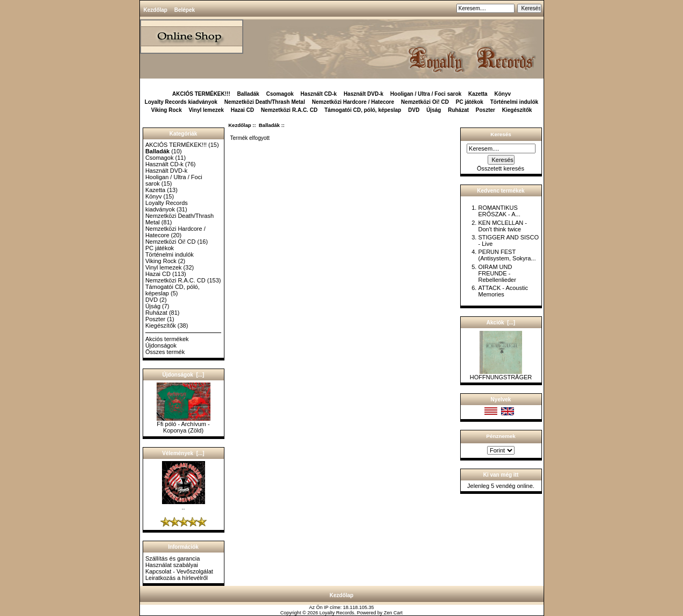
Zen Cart (393, 613)
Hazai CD (242, 110)
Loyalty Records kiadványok (181, 102)
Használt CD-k (318, 94)
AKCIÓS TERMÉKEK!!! (201, 94)
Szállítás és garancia (173, 558)
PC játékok (470, 102)
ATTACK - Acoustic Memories (503, 291)
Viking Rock (167, 110)
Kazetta (478, 94)
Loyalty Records (337, 613)
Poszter (485, 110)
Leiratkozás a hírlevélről (177, 578)
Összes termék (165, 352)
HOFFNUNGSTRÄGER (501, 374)
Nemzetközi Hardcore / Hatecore (353, 102)
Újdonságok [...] (184, 375)
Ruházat (458, 110)
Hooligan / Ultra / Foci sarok (426, 94)
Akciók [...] (501, 323)
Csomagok (280, 94)
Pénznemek (501, 436)
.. (184, 505)
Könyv (502, 94)
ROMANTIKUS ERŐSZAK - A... (499, 211)
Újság (434, 110)
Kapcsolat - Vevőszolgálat (179, 571)
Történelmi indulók (514, 102)
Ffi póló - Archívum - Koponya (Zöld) (184, 424)
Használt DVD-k (363, 94)
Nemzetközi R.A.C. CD (289, 110)
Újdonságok (161, 345)
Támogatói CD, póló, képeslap (363, 110)
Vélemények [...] (183, 453)
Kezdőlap (156, 10)
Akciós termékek (167, 339)
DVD (414, 110)
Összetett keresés (501, 168)
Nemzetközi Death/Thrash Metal (265, 102)
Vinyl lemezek (206, 110)
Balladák (269, 125)
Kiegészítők (517, 110)
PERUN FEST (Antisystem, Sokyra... (507, 255)
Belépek (185, 10)
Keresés (501, 134)
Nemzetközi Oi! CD (425, 102)
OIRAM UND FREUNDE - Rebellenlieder (497, 273)
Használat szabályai (172, 565)
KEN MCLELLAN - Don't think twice (502, 226)
